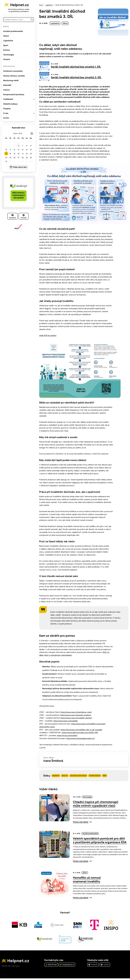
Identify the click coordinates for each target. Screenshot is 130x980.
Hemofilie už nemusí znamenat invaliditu (87, 880)
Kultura (7, 50)
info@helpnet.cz (67, 966)
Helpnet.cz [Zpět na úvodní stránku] (21, 5)
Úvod (41, 5)
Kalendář (7, 85)
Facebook (12, 216)
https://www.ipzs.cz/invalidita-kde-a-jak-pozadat (81, 731)
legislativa (56, 776)
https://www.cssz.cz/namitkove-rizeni (76, 713)
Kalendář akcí (19, 128)
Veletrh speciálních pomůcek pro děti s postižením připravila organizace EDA (100, 841)
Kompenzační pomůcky (14, 94)
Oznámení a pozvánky (13, 71)
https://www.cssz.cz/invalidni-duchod (76, 719)
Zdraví (6, 36)
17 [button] (6, 154)
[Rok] (21, 133)
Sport (6, 45)
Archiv (6, 118)
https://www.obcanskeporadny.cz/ (80, 739)
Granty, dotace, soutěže (14, 76)
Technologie (9, 55)
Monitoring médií (11, 80)
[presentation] (54, 809)
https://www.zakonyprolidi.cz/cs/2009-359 (80, 733)
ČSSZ (105, 776)
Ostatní (7, 59)
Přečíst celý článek (81, 823)
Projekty (7, 109)
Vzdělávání (8, 99)
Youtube (24, 216)
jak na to (65, 776)
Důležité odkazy (10, 104)
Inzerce (7, 90)
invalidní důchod (95, 776)
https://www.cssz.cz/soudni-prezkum (76, 716)
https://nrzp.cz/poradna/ (67, 736)
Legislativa (8, 41)
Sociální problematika (13, 31)
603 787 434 (51, 966)
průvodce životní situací (78, 776)
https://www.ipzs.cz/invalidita (65, 722)
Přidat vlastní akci (20, 167)
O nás (6, 113)
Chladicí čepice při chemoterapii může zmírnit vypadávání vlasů (96, 805)
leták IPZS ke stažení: (48, 336)
